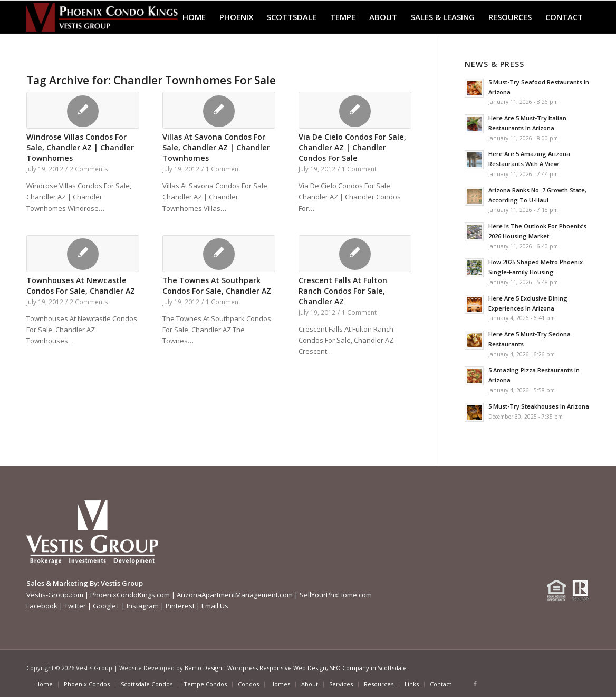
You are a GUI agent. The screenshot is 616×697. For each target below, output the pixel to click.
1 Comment (223, 169)
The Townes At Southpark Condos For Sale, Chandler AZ (217, 285)
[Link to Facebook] (475, 684)
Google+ (106, 606)
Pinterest (180, 606)
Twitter (75, 606)
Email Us (215, 606)
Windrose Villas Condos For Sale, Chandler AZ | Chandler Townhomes (80, 147)
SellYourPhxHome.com (336, 595)
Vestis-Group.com (55, 595)
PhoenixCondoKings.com (130, 595)
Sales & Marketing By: (63, 583)
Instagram (143, 606)
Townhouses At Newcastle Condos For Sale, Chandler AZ (81, 285)
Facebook (42, 606)
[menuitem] (194, 17)
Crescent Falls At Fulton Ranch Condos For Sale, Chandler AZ (343, 291)
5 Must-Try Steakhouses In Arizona (539, 406)
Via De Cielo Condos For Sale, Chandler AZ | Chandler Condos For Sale (352, 147)
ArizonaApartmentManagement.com (235, 595)
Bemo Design (203, 668)
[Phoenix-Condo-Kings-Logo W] (102, 17)
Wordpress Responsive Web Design (277, 668)
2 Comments (89, 169)
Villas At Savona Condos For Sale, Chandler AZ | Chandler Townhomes (216, 147)
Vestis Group (122, 583)
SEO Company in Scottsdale (368, 668)
